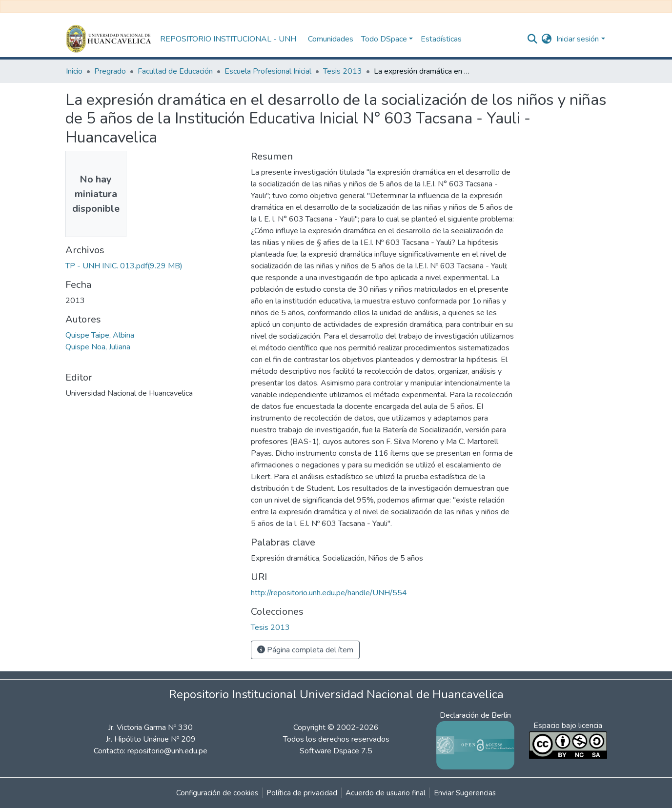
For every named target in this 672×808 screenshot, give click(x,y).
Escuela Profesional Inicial (268, 71)
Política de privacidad (302, 793)
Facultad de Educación (175, 71)
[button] (546, 39)
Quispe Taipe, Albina (100, 335)
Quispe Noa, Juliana (98, 347)
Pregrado (110, 71)
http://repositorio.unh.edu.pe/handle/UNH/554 (329, 593)
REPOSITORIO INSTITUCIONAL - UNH (228, 39)
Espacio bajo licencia (568, 726)
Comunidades (331, 39)
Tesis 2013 (343, 71)
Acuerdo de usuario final (386, 793)
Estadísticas (441, 39)
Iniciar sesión (578, 39)
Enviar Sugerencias (465, 793)
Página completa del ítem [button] (305, 650)
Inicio (74, 71)
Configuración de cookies (217, 793)
